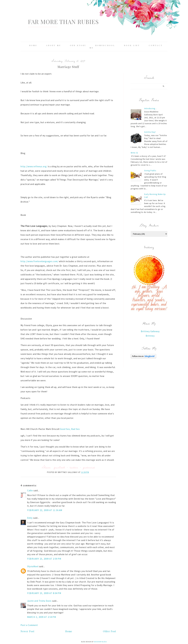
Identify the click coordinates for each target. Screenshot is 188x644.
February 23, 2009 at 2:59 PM (44, 559)
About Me (54, 45)
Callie (30, 491)
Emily (30, 518)
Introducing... (151, 108)
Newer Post (27, 631)
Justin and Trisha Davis (39, 601)
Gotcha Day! (150, 132)
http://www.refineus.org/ (34, 166)
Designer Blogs (100, 642)
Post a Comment (29, 625)
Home (33, 45)
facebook (60, 467)
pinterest (89, 467)
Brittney (150, 336)
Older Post (109, 631)
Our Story (78, 45)
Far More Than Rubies (63, 22)
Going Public (150, 171)
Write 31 (134, 153)
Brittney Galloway (150, 331)
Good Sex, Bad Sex (70, 429)
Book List (132, 45)
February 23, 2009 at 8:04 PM (44, 593)
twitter (74, 467)
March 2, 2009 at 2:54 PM (42, 617)
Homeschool (105, 45)
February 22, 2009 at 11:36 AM (45, 510)
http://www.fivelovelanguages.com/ (39, 261)
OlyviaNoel (33, 566)
